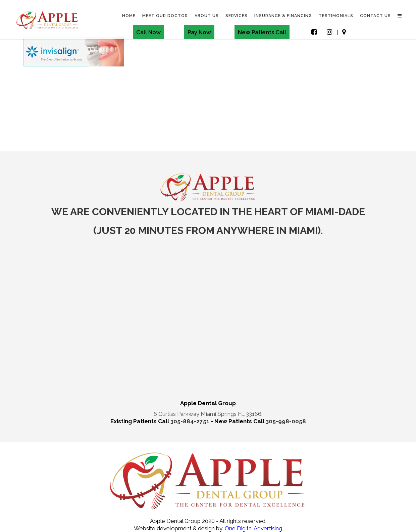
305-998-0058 (286, 421)
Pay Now (199, 32)
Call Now (148, 32)
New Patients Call (262, 32)
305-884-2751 (191, 421)
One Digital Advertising (253, 528)
